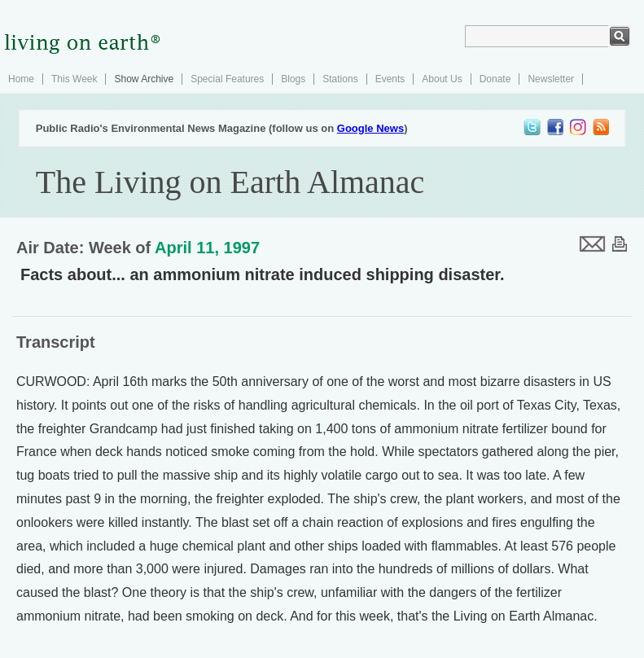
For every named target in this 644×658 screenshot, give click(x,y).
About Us (442, 79)
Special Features (227, 79)
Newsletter (551, 79)
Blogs (293, 79)
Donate (495, 79)
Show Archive (144, 79)
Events (390, 79)
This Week (74, 79)
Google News (370, 128)
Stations (340, 79)
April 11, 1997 (207, 248)
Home (21, 79)
